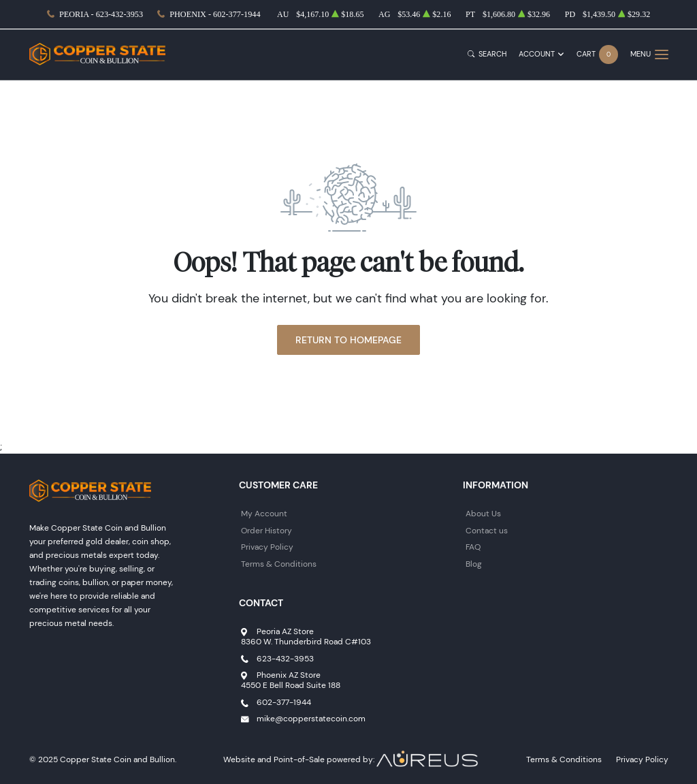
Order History (266, 530)
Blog (474, 564)
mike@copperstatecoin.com (311, 718)
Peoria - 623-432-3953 (101, 14)
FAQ (473, 547)
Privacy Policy (267, 547)
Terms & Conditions (279, 564)
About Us (483, 513)
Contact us (487, 530)
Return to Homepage (348, 340)
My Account (264, 513)
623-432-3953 (285, 658)
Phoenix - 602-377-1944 (215, 14)
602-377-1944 (284, 702)
